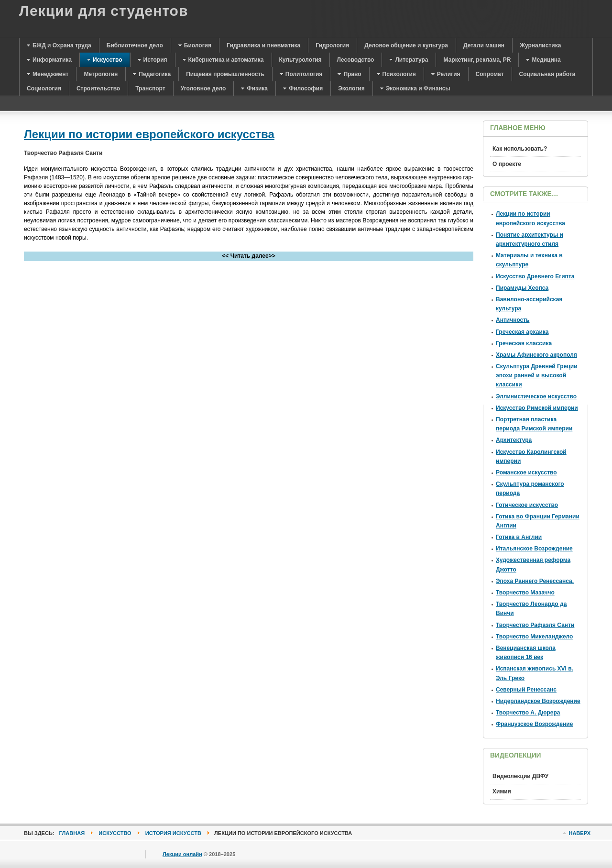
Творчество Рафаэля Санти (535, 625)
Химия (502, 791)
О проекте (507, 164)
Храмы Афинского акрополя (536, 355)
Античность (513, 320)
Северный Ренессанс (526, 690)
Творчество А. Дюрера (528, 713)
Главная (72, 833)
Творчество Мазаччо (525, 593)
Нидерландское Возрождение (538, 701)
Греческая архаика (522, 332)
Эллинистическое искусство (536, 396)
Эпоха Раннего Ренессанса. (535, 581)
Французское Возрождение (534, 724)
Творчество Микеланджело (534, 637)
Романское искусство (526, 472)
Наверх (579, 833)
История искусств (173, 833)
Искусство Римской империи (537, 408)
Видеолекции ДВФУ (520, 776)
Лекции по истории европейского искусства (149, 134)
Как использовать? (520, 149)
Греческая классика (524, 343)
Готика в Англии (519, 537)
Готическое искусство (527, 505)
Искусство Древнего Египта (535, 276)
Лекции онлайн (182, 854)
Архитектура (514, 440)
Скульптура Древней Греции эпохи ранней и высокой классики (537, 375)
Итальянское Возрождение (534, 549)
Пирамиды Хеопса (522, 288)
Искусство (115, 833)
